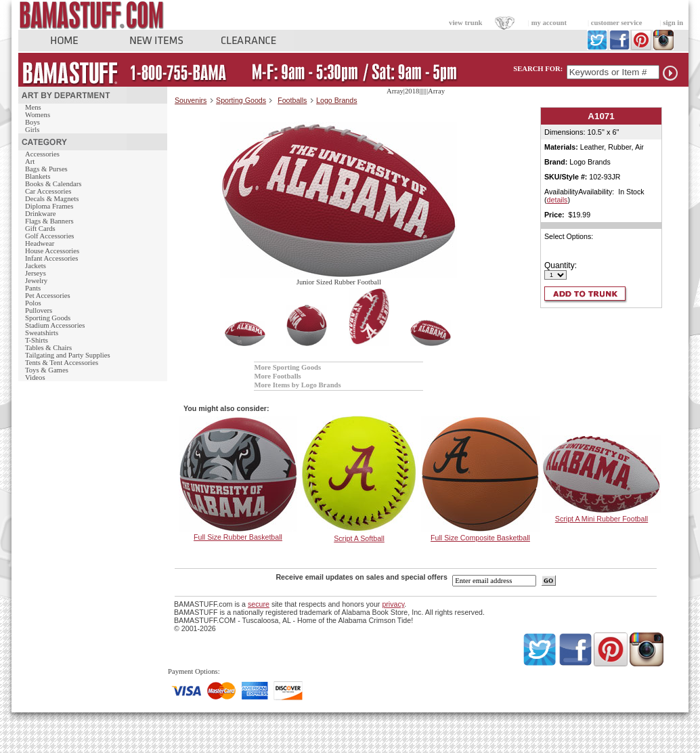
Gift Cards (40, 229)
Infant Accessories (51, 258)
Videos (35, 378)
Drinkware (41, 214)
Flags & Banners (49, 221)
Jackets (36, 266)
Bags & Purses (46, 169)
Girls (32, 130)
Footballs (292, 100)
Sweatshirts (42, 333)
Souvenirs (191, 100)
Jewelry (36, 281)
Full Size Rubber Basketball (238, 537)
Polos (33, 303)
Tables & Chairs (48, 348)
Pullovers (39, 310)
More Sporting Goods (287, 367)
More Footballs (277, 376)
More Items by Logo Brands (297, 385)
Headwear (40, 243)
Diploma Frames (49, 206)
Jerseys (36, 273)
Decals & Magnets (52, 199)
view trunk (465, 23)
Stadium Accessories (55, 325)
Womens (38, 115)
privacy (393, 604)
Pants (33, 288)
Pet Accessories (48, 296)
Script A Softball (359, 538)
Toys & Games (47, 370)
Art (30, 162)
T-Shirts (37, 340)
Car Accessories (48, 191)
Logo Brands (336, 100)
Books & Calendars (53, 184)
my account (549, 23)
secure (259, 604)
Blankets (38, 176)
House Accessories (52, 251)
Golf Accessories (50, 236)
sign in (673, 23)
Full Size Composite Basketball (480, 538)
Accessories (42, 154)
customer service (617, 23)
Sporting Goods (48, 318)
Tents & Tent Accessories (62, 363)
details (557, 200)
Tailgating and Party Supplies (68, 355)
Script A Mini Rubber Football (601, 519)
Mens (33, 107)
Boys (32, 122)
